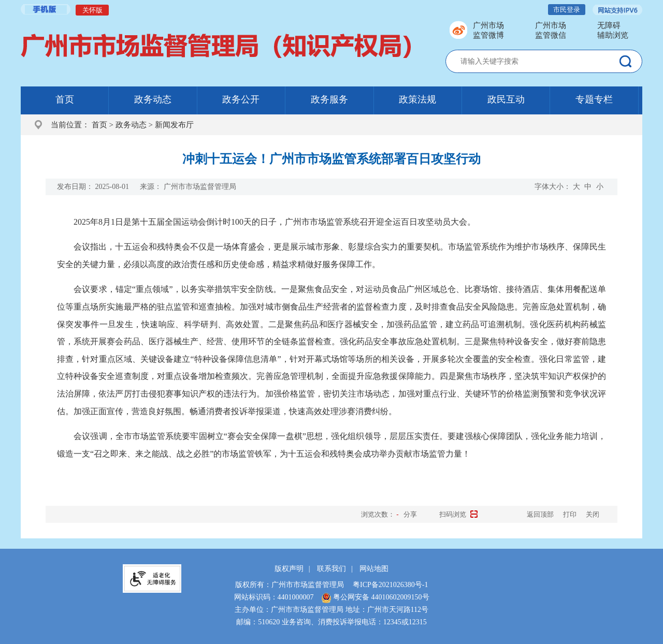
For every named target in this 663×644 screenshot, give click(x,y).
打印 (570, 514)
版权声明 (289, 569)
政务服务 (329, 99)
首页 (65, 99)
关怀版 (92, 10)
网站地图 (374, 569)
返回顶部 (540, 514)
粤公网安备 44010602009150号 (375, 597)
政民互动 (506, 99)
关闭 (593, 514)
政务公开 (241, 99)
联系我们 (331, 569)
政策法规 (417, 99)
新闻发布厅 (174, 125)
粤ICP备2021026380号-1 (390, 585)
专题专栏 (594, 99)
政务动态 (153, 99)
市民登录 (567, 10)
